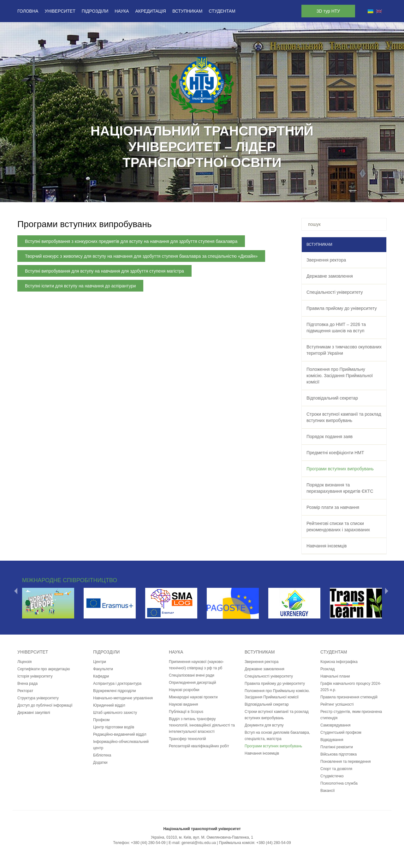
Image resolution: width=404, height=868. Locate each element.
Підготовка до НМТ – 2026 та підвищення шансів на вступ (336, 328)
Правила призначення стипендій (349, 697)
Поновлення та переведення (345, 762)
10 (210, 194)
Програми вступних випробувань (340, 469)
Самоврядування (335, 725)
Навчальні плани (335, 676)
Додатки (100, 763)
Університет (60, 11)
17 (268, 194)
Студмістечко (332, 776)
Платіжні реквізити (337, 747)
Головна (28, 11)
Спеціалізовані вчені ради (192, 675)
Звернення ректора (326, 260)
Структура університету (38, 698)
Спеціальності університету (335, 292)
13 (235, 194)
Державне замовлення (330, 276)
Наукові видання (183, 704)
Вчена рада (27, 684)
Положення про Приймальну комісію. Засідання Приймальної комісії (340, 376)
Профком (101, 720)
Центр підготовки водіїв (114, 727)
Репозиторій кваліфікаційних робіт (199, 746)
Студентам (222, 11)
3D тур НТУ (328, 11)
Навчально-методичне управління (123, 698)
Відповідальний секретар (332, 398)
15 (251, 194)
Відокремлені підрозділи (115, 691)
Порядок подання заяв (330, 437)
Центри (100, 662)
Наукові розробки (184, 690)
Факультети (103, 669)
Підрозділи (95, 11)
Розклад (328, 669)
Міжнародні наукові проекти (193, 697)
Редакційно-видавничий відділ (120, 734)
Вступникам (187, 11)
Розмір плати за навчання (333, 507)
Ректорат (25, 691)
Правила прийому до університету (342, 308)
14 (243, 194)
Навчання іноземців (327, 546)
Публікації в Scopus (186, 712)
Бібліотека (102, 755)
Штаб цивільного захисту (115, 713)
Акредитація (151, 11)
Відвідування (332, 740)
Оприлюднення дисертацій (192, 683)
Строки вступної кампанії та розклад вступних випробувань (344, 417)
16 (259, 194)
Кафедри (101, 676)
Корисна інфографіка (339, 662)
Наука (122, 11)
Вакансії (328, 791)
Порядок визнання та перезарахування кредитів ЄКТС (340, 488)
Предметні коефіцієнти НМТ (335, 453)
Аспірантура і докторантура (117, 684)
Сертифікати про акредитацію (44, 669)
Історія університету (35, 676)
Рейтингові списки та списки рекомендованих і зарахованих (338, 527)
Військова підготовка (339, 754)
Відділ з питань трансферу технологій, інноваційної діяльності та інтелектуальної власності (202, 725)
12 (227, 194)
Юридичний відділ (109, 705)
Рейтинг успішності (337, 704)
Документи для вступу (264, 725)
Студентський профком (341, 732)
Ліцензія (24, 662)
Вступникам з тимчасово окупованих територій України (344, 350)
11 (218, 194)
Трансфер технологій (187, 739)
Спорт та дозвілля (336, 769)
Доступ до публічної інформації (45, 705)
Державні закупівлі (34, 713)
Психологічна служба (339, 783)
